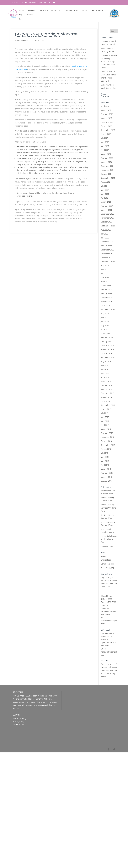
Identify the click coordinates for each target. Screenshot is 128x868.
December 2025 (108, 122)
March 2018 (106, 469)
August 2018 (106, 449)
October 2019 (107, 401)
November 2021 (108, 302)
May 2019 (105, 421)
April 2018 (105, 465)
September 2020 (108, 357)
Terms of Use (18, 725)
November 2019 (108, 397)
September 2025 (108, 130)
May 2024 (105, 194)
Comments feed (108, 564)
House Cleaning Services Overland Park (108, 508)
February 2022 (107, 290)
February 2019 (107, 433)
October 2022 (107, 258)
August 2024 (106, 182)
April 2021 (105, 329)
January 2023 (106, 246)
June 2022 (105, 274)
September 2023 (108, 226)
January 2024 (106, 210)
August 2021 (106, 314)
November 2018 (108, 437)
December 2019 (108, 393)
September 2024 (108, 178)
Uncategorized (107, 546)
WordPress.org (107, 568)
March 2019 (106, 429)
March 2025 (106, 154)
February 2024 (107, 206)
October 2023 (107, 222)
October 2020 (107, 353)
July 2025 (105, 138)
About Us (32, 10)
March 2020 (106, 381)
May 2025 (105, 146)
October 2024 (107, 174)
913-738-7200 (110, 602)
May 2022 (105, 278)
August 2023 (106, 230)
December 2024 (108, 166)
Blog (20, 15)
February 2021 (107, 337)
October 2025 (107, 126)
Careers (30, 15)
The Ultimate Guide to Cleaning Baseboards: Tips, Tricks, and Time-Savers (109, 62)
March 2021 (106, 334)
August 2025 (106, 134)
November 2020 (108, 349)
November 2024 (108, 170)
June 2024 (105, 190)
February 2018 (107, 473)
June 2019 (105, 417)
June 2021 (105, 322)
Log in (103, 556)
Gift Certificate (97, 10)
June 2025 (105, 142)
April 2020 (105, 377)
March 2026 (106, 110)
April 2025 (105, 150)
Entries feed (106, 560)
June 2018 (105, 457)
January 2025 (106, 162)
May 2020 (105, 373)
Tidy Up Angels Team (25, 40)
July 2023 (105, 234)
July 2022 (105, 270)
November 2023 (108, 218)
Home (21, 10)
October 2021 (107, 306)
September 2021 (108, 309)
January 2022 (106, 294)
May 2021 (105, 325)
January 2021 (106, 341)
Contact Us (56, 10)
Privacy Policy (19, 722)
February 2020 (107, 385)
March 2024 (106, 202)
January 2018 (106, 477)
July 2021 (105, 318)
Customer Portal (71, 10)
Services (43, 10)
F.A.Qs (85, 10)
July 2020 (105, 365)
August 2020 (106, 361)
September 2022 (108, 262)
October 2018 (107, 441)
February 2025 (107, 158)
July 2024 (105, 186)
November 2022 (108, 254)
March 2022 (106, 286)
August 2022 (106, 266)
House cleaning (19, 718)
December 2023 (108, 214)
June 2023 (105, 238)
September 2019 (108, 405)
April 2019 (105, 425)
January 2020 (106, 389)
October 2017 (107, 481)
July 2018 (105, 453)
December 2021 (108, 298)
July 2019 (105, 413)
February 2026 (107, 114)
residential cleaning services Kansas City (109, 539)
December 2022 (108, 250)
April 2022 (105, 282)
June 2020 (105, 369)
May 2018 (105, 461)
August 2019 (106, 409)
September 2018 (108, 445)
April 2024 (105, 198)
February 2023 (107, 242)
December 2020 (108, 345)
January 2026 (106, 118)
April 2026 (105, 106)
